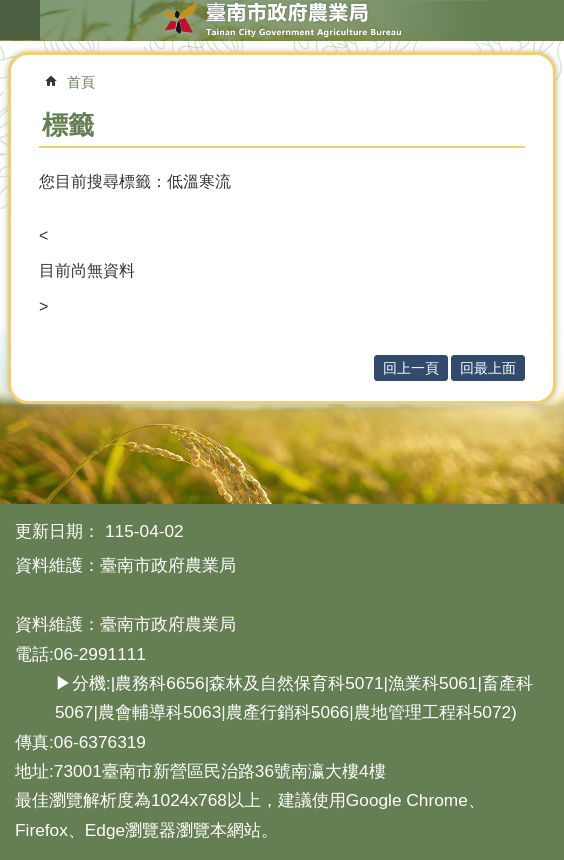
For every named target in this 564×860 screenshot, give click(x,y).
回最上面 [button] (488, 368)
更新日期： (57, 531)
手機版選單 (20, 20)
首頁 (81, 82)
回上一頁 (411, 368)
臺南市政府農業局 (282, 20)
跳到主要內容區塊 (10, 10)
